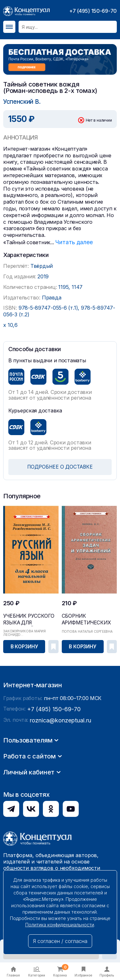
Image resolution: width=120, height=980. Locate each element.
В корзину (25, 645)
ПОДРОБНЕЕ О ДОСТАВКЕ (60, 466)
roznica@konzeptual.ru (57, 809)
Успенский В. (21, 101)
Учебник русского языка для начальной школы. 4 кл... (30, 618)
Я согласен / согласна (60, 941)
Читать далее (72, 241)
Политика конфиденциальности (60, 925)
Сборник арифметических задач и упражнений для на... (88, 618)
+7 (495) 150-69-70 (93, 11)
